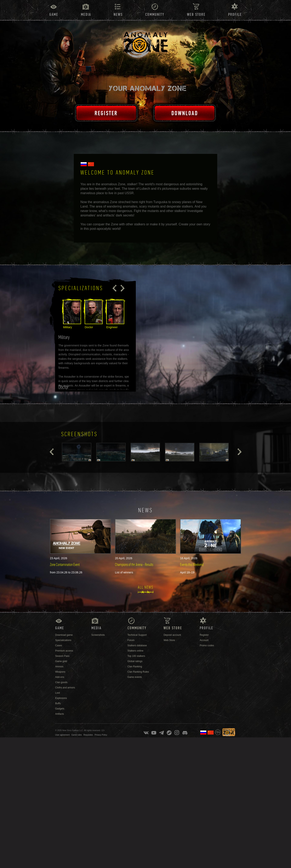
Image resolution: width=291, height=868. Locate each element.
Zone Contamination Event (65, 565)
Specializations (63, 640)
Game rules (77, 735)
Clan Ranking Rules (138, 672)
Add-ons (60, 677)
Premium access (64, 651)
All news (146, 587)
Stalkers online (135, 651)
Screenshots (98, 635)
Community (155, 15)
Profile (235, 15)
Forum (131, 640)
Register (204, 635)
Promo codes (207, 645)
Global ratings (135, 661)
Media (86, 15)
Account (204, 640)
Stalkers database (137, 645)
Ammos (59, 667)
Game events (135, 677)
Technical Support (137, 635)
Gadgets (60, 709)
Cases (59, 645)
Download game (64, 635)
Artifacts (60, 714)
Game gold (61, 661)
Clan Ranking (135, 667)
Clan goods (61, 682)
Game (54, 15)
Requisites (88, 735)
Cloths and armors (65, 688)
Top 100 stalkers (136, 656)
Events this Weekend (192, 565)
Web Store (196, 15)
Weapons (60, 672)
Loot (57, 693)
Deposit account (172, 635)
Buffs (58, 703)
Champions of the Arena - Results (134, 565)
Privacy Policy (101, 735)
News (118, 15)
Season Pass (62, 656)
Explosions (61, 698)
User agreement (62, 735)
